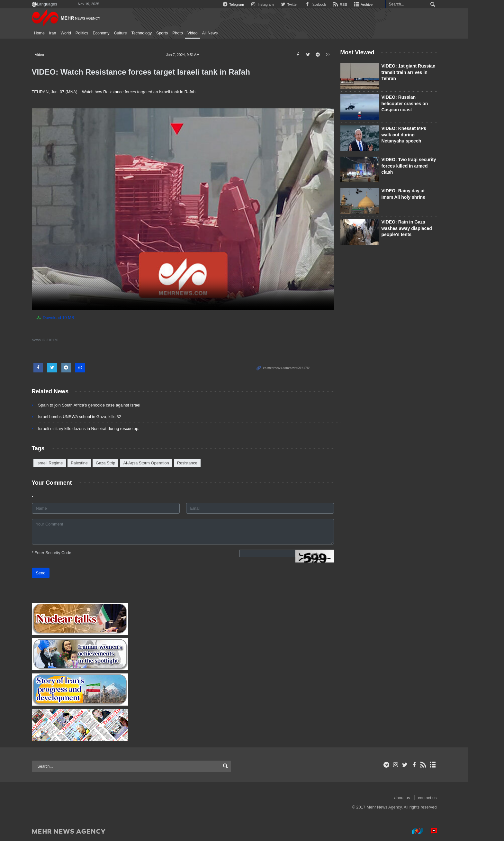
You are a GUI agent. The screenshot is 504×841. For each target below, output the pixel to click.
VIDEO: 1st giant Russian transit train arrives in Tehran (426, 72)
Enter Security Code (69, 553)
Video (210, 33)
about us (420, 798)
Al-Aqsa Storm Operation (164, 463)
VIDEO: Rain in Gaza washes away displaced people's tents (424, 228)
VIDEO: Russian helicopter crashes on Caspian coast (423, 103)
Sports (180, 33)
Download (73, 318)
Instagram (279, 5)
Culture (138, 33)
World (84, 33)
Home (57, 33)
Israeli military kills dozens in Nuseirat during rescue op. (107, 429)
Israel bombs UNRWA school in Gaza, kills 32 (97, 417)
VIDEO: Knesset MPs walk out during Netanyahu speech (422, 135)
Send (59, 573)
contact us (445, 798)
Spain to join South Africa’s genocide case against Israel (107, 405)
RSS (357, 5)
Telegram (249, 5)
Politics (100, 33)
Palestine (97, 463)
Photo (196, 33)
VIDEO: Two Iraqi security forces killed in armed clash (427, 166)
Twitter (306, 5)
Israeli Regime (67, 463)
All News (228, 33)
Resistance (205, 463)
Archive (381, 5)
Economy (119, 33)
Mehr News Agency (85, 19)
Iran (70, 33)
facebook (332, 5)
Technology (159, 33)
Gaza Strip (123, 463)
